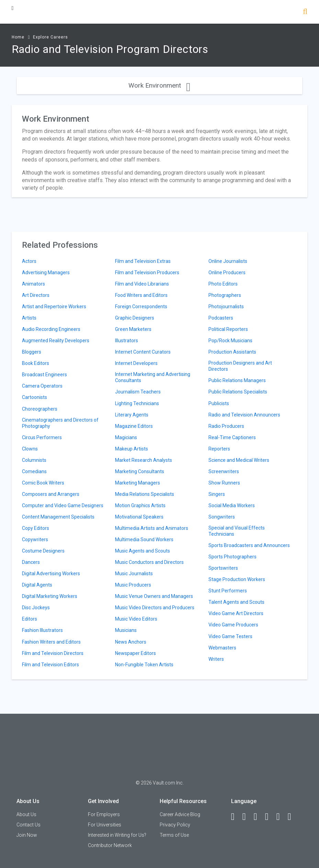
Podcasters (221, 318)
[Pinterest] (281, 817)
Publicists (219, 403)
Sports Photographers (232, 557)
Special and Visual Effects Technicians (237, 531)
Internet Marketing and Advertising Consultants (153, 377)
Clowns (30, 449)
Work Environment (159, 85)
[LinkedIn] (247, 817)
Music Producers (133, 585)
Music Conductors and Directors (149, 562)
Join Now (27, 835)
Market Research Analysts (144, 460)
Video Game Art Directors (236, 613)
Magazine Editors (134, 426)
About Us (26, 814)
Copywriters (35, 539)
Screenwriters (224, 471)
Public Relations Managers (237, 380)
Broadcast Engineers (44, 375)
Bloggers (32, 352)
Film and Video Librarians (142, 284)
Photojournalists (226, 307)
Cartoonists (35, 397)
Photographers (225, 295)
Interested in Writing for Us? (117, 835)
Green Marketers (133, 329)
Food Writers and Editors (141, 295)
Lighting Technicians (137, 403)
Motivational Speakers (139, 517)
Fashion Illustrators (42, 630)
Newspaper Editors (135, 653)
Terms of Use (174, 835)
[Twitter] (259, 817)
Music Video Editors (136, 619)
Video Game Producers (233, 625)
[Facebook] (236, 817)
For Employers (104, 814)
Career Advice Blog (180, 814)
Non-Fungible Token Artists (144, 665)
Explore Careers (50, 37)
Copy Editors (36, 528)
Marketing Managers (138, 483)
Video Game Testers (230, 636)
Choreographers (40, 409)
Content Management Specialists (58, 517)
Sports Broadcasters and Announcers (249, 545)
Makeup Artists (132, 449)
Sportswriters (223, 568)
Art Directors (36, 295)
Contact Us (29, 825)
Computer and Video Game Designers (63, 505)
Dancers (31, 562)
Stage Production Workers (237, 579)
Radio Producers (226, 426)
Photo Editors (223, 284)
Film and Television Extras (143, 261)
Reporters (219, 449)
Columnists (34, 460)
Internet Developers (136, 363)
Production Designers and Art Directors (240, 366)
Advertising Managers (46, 272)
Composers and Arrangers (51, 494)
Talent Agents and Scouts (236, 602)
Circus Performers (42, 437)
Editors (30, 619)
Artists (29, 318)
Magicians (126, 437)
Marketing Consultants (140, 471)
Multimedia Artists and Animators (152, 528)
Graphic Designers (135, 318)
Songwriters (222, 517)
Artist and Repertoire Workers (54, 307)
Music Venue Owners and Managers (154, 596)
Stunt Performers (228, 591)
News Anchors (131, 642)
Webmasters (222, 648)
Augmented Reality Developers (56, 341)
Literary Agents (132, 415)
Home (18, 37)
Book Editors (36, 363)
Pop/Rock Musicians (230, 341)
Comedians (34, 471)
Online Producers (227, 272)
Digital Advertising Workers (51, 574)
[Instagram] (270, 817)
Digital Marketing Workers (50, 596)
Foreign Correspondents (141, 307)
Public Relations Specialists (238, 392)
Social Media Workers (232, 505)
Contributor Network (110, 845)
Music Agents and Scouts (143, 551)
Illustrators (127, 341)
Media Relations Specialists (145, 494)
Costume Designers (43, 551)
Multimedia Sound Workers (144, 539)
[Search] (305, 12)
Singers (217, 494)
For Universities (105, 825)
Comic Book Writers (43, 483)
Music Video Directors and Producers (155, 608)
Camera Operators (42, 386)
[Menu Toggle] (13, 8)
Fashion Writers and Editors (51, 642)
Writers (216, 659)
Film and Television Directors (53, 653)
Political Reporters (228, 329)
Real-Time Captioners (232, 437)
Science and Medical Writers (239, 460)
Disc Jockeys (36, 608)
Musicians (126, 630)
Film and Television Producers (147, 272)
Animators (33, 284)
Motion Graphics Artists (140, 505)
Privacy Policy (175, 825)
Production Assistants (232, 352)
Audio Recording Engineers (51, 329)
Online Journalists (228, 261)
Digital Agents (37, 585)
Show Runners (224, 483)
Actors (29, 261)
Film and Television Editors (50, 665)
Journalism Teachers (138, 392)
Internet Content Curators (143, 352)
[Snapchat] (293, 817)
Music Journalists (134, 574)
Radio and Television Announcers (244, 415)
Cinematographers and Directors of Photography (60, 423)
